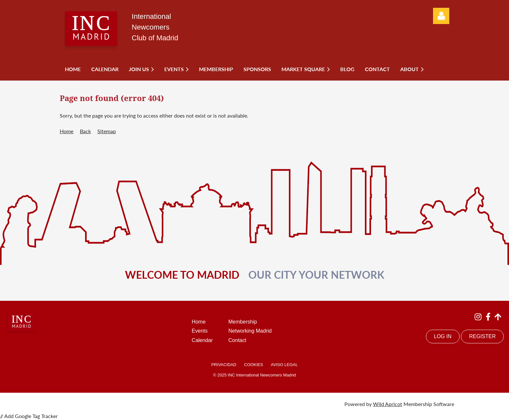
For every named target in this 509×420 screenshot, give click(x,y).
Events (200, 331)
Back (85, 131)
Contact (237, 340)
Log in (441, 16)
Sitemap (107, 131)
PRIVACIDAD (224, 365)
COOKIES (254, 365)
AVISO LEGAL (284, 365)
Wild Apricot (388, 404)
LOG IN (443, 336)
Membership (243, 322)
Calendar (202, 340)
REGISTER (482, 336)
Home (67, 131)
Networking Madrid (250, 331)
